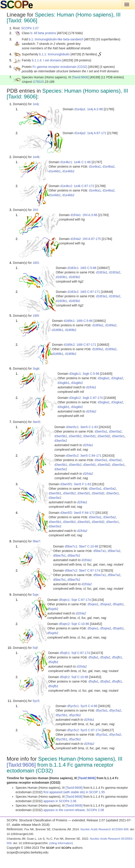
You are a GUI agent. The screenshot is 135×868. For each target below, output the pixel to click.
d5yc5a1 (102, 710)
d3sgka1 (104, 378)
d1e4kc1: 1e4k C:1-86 (76, 162)
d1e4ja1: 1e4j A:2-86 (89, 109)
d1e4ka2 (109, 167)
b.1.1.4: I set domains (47, 60)
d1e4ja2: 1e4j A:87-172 (90, 133)
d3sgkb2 (77, 383)
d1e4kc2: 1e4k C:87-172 (77, 186)
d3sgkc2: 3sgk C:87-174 (86, 398)
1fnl (35, 210)
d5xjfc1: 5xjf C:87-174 (75, 653)
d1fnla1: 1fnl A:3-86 (84, 215)
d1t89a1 (98, 325)
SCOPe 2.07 (30, 28)
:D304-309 (105, 829)
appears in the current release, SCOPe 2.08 (74, 810)
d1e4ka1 (95, 167)
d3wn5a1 (101, 431)
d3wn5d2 (104, 436)
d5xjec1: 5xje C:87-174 (75, 600)
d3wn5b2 (75, 436)
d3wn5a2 (115, 431)
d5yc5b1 (61, 715)
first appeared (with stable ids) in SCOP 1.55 (74, 792)
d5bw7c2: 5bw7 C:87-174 (82, 570)
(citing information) (61, 843)
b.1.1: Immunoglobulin (54, 54)
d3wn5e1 (118, 436)
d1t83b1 (61, 277)
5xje (36, 595)
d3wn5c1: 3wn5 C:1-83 (82, 427)
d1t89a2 (111, 325)
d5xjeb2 (53, 609)
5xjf (35, 648)
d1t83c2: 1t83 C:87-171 (84, 292)
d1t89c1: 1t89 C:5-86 (78, 321)
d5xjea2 (106, 604)
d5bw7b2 (74, 556)
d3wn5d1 (90, 436)
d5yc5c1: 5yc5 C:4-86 (82, 706)
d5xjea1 (93, 604)
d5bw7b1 (59, 556)
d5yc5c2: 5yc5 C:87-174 (84, 730)
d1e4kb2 (69, 171)
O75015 (38, 82)
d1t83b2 (74, 277)
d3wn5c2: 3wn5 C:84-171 (84, 456)
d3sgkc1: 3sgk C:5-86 (84, 374)
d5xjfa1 (94, 657)
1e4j (36, 104)
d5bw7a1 (100, 551)
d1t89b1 (58, 330)
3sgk (36, 368)
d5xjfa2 (105, 657)
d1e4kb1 (55, 171)
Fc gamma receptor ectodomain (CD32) (60, 67)
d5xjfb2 (53, 662)
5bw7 (36, 541)
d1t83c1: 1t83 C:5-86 (82, 268)
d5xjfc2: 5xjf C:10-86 (74, 677)
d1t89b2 (71, 330)
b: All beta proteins (43, 33)
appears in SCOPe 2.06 (60, 801)
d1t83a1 (102, 272)
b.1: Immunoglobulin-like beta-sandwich (56, 39)
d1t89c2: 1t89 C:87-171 (80, 345)
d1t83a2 (115, 272)
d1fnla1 (91, 387)
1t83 (36, 263)
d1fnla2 (91, 411)
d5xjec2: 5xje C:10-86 (74, 624)
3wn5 (36, 422)
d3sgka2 (117, 378)
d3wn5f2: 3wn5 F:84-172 (77, 513)
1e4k (36, 157)
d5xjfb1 (117, 657)
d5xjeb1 (118, 604)
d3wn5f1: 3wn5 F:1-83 (76, 484)
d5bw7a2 (114, 551)
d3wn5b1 (61, 436)
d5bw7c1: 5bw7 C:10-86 (82, 546)
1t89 (36, 316)
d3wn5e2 (61, 441)
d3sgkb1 (63, 383)
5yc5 (36, 701)
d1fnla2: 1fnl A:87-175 (86, 239)
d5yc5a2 (115, 710)
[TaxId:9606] (80, 77)
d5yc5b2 (75, 715)
